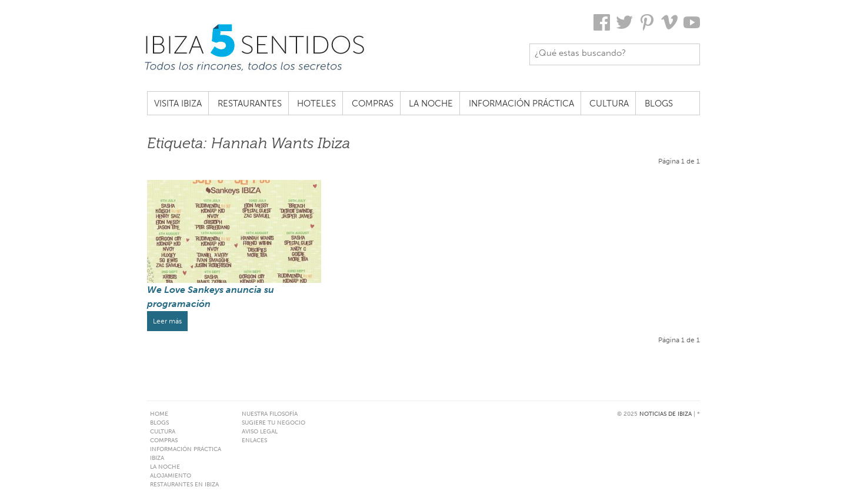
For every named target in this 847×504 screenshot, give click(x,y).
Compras (373, 104)
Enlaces (254, 440)
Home (159, 414)
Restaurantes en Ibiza (184, 485)
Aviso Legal (260, 432)
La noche (431, 104)
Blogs (659, 104)
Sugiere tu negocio (274, 423)
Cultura (609, 104)
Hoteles (316, 104)
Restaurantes (250, 104)
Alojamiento (171, 476)
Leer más (167, 321)
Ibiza (157, 458)
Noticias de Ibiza (666, 414)
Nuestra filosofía (270, 414)
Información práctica (521, 104)
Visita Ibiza (178, 104)
